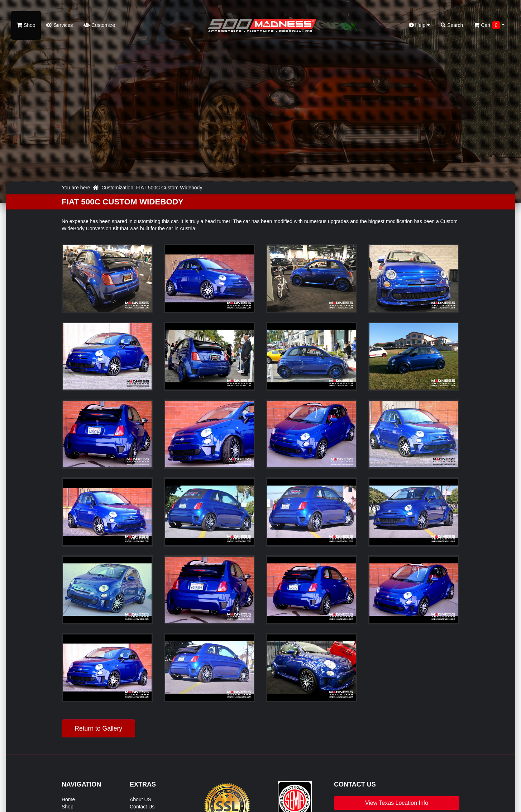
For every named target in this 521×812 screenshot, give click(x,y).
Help (420, 25)
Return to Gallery (98, 728)
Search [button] (452, 25)
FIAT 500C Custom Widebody (169, 188)
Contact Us (142, 807)
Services (60, 25)
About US (140, 799)
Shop (26, 25)
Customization (117, 188)
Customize (99, 25)
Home (68, 799)
